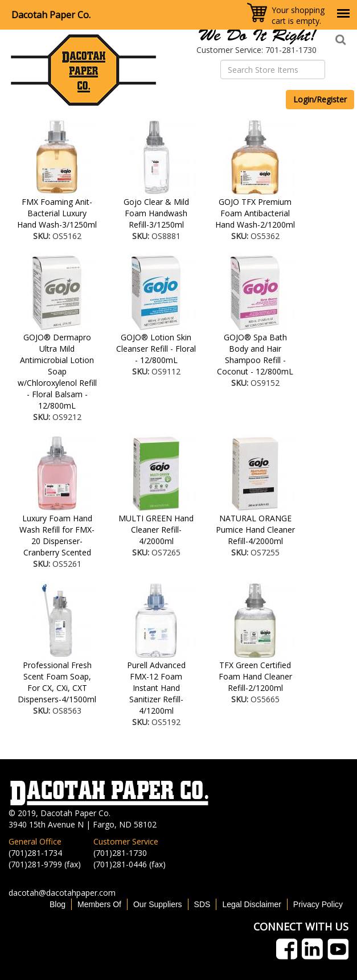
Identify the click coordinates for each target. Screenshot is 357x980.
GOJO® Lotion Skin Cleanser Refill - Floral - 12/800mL (156, 349)
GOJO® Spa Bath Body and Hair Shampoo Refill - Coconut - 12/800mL (255, 354)
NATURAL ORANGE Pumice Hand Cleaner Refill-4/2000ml (255, 530)
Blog (58, 904)
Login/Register (320, 99)
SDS (202, 904)
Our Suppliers (158, 904)
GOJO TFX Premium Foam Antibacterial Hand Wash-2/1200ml (255, 213)
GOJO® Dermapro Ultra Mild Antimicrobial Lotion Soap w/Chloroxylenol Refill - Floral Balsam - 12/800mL (57, 371)
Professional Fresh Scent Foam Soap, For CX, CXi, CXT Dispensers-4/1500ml (57, 682)
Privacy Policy (318, 904)
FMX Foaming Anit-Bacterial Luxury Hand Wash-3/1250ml (57, 213)
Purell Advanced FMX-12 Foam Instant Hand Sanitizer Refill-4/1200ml (156, 688)
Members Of (99, 904)
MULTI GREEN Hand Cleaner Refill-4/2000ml (156, 530)
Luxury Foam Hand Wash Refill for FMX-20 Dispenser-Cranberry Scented (57, 535)
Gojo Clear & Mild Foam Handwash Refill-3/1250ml (156, 213)
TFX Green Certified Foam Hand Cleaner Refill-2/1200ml (255, 676)
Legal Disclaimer (251, 904)
